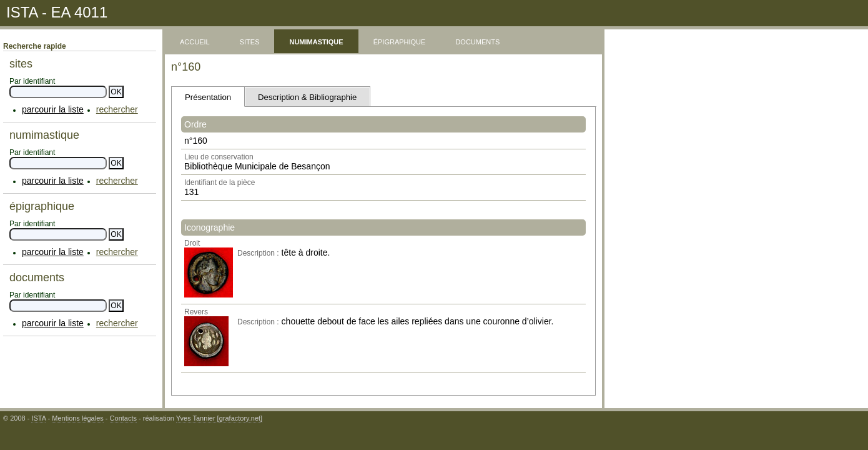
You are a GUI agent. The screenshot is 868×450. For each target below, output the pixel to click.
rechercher (117, 109)
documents (477, 41)
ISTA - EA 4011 (57, 12)
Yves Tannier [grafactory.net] (219, 418)
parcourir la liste (53, 109)
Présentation (208, 97)
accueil (195, 41)
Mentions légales (78, 418)
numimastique (316, 41)
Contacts (123, 418)
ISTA (38, 418)
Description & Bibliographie (307, 97)
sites (250, 41)
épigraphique (400, 41)
